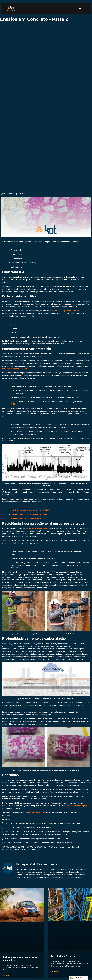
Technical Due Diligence (63, 956)
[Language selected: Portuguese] (78, 978)
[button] (80, 8)
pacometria (74, 585)
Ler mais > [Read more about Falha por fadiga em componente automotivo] (7, 975)
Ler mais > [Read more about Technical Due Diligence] (54, 971)
